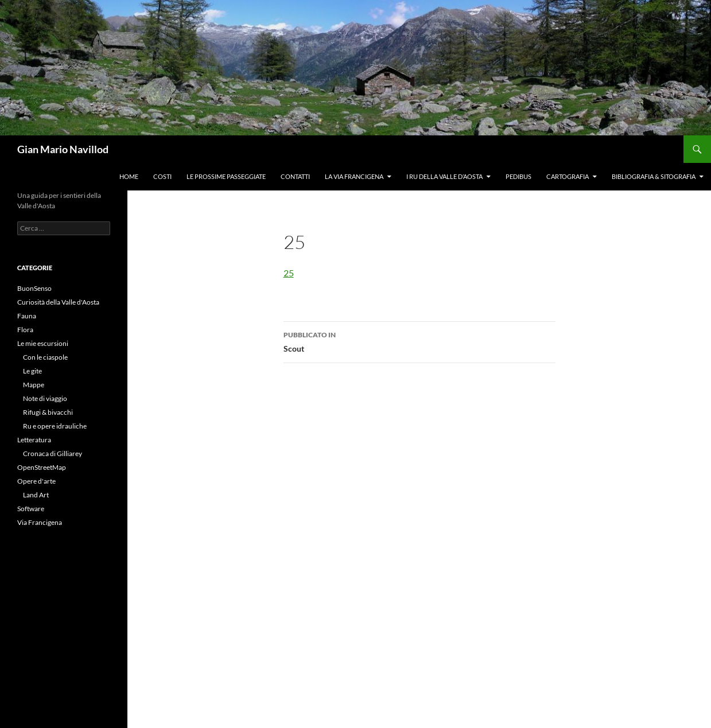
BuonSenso (34, 288)
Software (31, 509)
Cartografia (568, 176)
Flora (25, 330)
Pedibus (518, 176)
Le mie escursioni (43, 343)
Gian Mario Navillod (63, 149)
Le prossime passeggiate (226, 176)
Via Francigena (40, 522)
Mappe (34, 385)
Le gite (32, 371)
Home (129, 176)
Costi (162, 176)
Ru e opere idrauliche (55, 426)
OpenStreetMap (42, 467)
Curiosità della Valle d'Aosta (58, 302)
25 (289, 273)
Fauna (27, 316)
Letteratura (34, 440)
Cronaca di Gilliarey (53, 453)
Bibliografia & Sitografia (654, 176)
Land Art (36, 495)
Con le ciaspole (45, 357)
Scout (419, 341)
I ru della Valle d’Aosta (444, 176)
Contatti (295, 176)
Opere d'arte (36, 481)
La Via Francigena (354, 176)
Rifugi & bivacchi (48, 412)
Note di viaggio (45, 398)
